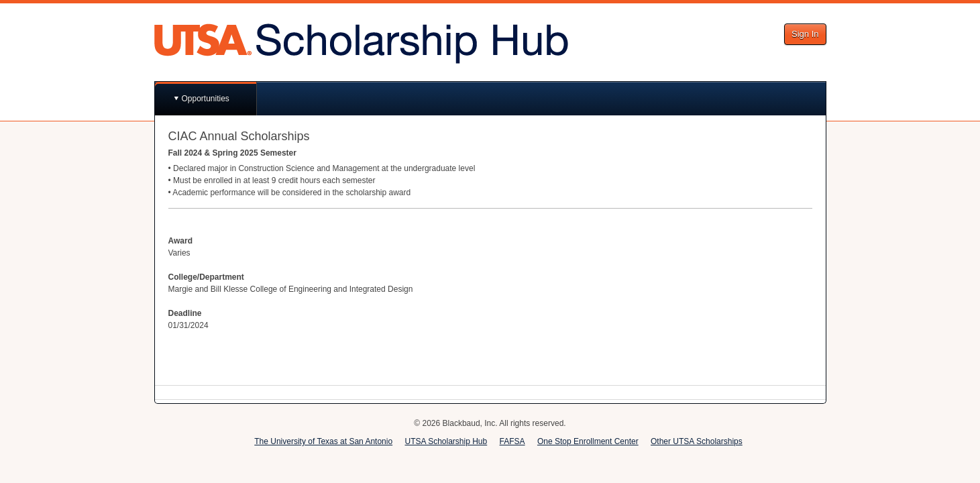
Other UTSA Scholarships (697, 441)
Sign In (805, 34)
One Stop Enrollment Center (588, 441)
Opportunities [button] (206, 99)
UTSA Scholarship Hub (446, 441)
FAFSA (512, 441)
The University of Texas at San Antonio (323, 441)
